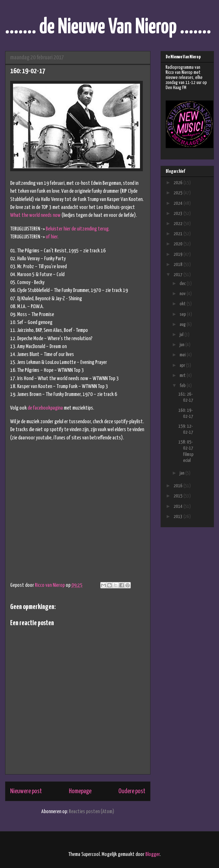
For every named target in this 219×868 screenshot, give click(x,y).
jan (182, 473)
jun (182, 345)
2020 (179, 244)
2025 (179, 193)
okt (183, 304)
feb (183, 386)
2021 (179, 234)
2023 (179, 214)
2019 (179, 254)
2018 (179, 265)
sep (183, 314)
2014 (179, 506)
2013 (179, 517)
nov (183, 294)
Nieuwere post (26, 791)
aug (183, 324)
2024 (179, 203)
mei (183, 355)
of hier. (52, 237)
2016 (179, 486)
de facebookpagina (45, 408)
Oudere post (132, 791)
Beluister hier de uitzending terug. (78, 229)
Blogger (153, 855)
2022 (179, 224)
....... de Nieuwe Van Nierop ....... (108, 27)
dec (183, 284)
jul (182, 335)
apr (183, 365)
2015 (179, 496)
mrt (183, 376)
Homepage (80, 791)
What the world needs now (35, 215)
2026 (179, 183)
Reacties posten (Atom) (92, 812)
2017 (179, 275)
